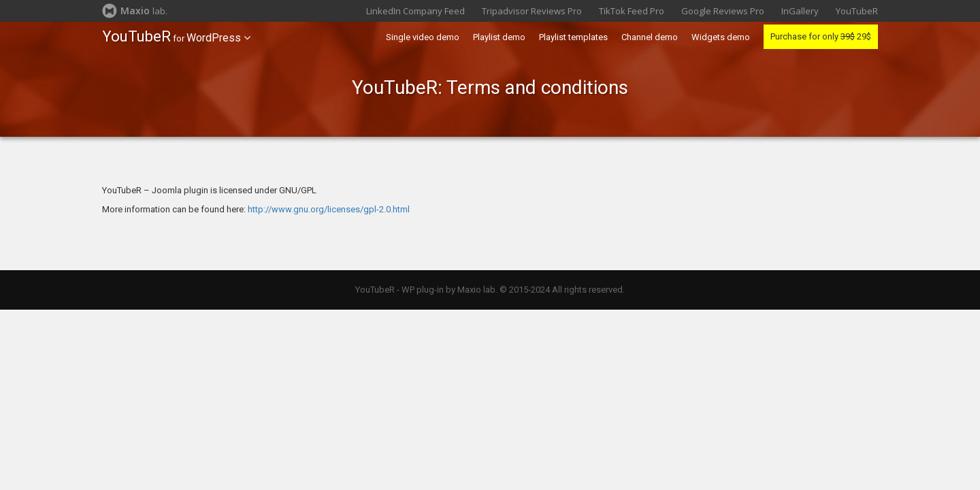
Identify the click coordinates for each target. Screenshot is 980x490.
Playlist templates (573, 37)
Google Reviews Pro (723, 11)
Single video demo (423, 37)
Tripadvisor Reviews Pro (532, 11)
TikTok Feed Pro (632, 11)
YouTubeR (857, 11)
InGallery (800, 11)
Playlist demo (499, 37)
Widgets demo (721, 37)
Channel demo (650, 37)
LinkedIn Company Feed (415, 11)
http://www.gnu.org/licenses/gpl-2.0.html (329, 209)
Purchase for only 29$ (821, 36)
